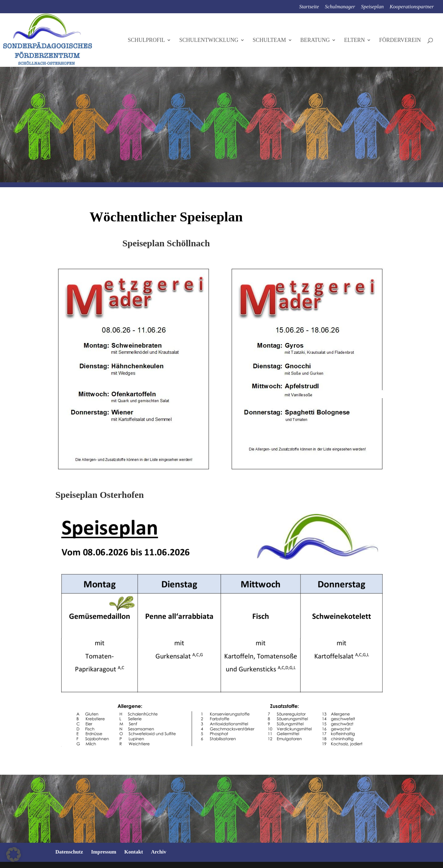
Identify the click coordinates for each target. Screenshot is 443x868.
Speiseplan (373, 7)
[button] (14, 854)
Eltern (355, 40)
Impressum (104, 852)
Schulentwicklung (209, 40)
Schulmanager (340, 7)
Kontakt (134, 852)
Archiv (159, 852)
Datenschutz (69, 852)
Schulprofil (146, 40)
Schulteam (269, 40)
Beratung (315, 40)
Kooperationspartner (412, 7)
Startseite (309, 7)
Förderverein (400, 40)
